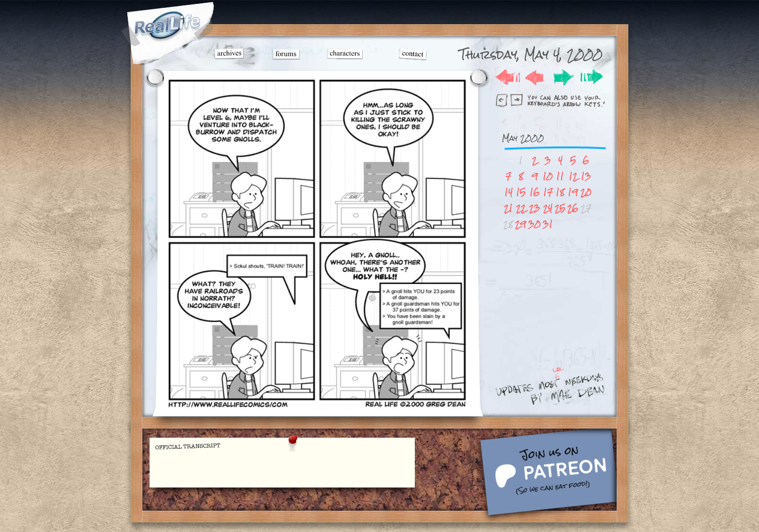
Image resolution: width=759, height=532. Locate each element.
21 (508, 208)
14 (509, 192)
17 (548, 192)
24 (548, 208)
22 (521, 208)
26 (573, 208)
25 (560, 208)
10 (548, 176)
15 (521, 192)
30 (534, 224)
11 (560, 176)
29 (521, 224)
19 (573, 192)
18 (560, 192)
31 (548, 224)
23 (535, 208)
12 (573, 176)
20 (586, 192)
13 (586, 176)
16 (535, 192)
